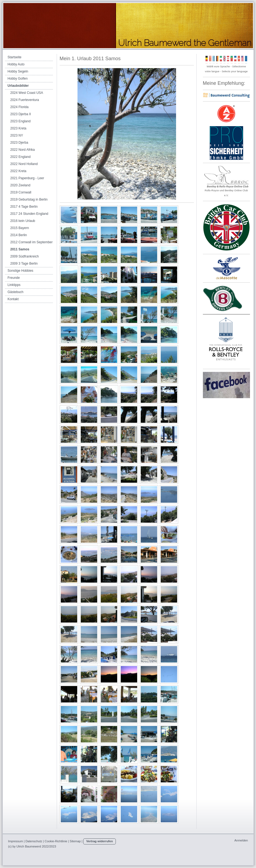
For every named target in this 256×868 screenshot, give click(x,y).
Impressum (16, 841)
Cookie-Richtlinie (56, 841)
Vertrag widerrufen (100, 841)
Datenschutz (34, 841)
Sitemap (75, 841)
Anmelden (241, 840)
